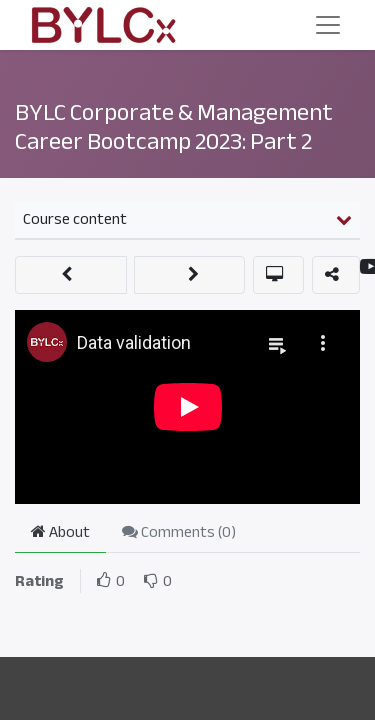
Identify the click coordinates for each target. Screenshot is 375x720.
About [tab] (60, 532)
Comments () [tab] (179, 532)
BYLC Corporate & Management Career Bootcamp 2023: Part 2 (174, 126)
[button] (71, 275)
